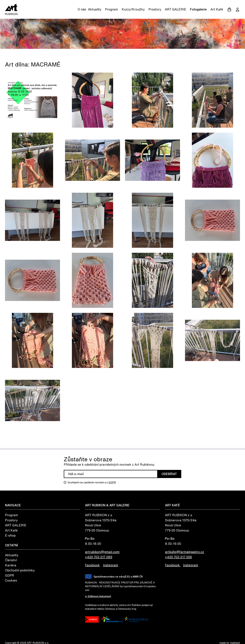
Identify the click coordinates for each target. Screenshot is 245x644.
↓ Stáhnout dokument (98, 596)
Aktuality (95, 9)
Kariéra (11, 565)
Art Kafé (217, 9)
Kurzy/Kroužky (133, 9)
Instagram (111, 565)
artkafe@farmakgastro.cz (185, 552)
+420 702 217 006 (178, 557)
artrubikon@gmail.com (102, 552)
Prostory (155, 9)
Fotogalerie (198, 9)
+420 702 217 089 (99, 557)
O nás (82, 9)
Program (111, 9)
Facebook (92, 565)
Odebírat (169, 474)
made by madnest (230, 643)
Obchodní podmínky (20, 570)
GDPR (112, 482)
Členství (11, 560)
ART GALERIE (176, 9)
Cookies (11, 580)
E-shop (10, 535)
